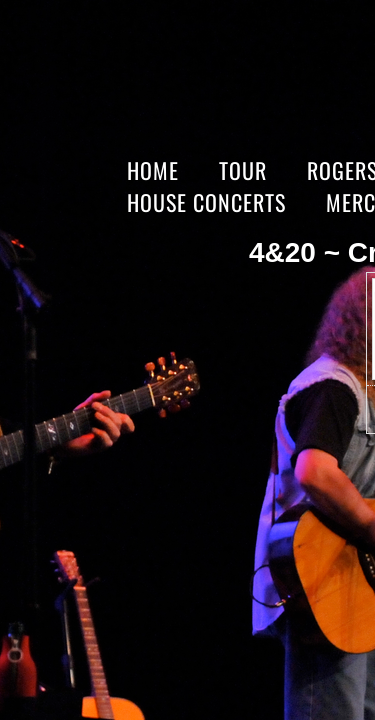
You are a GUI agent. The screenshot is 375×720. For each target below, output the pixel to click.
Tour (243, 170)
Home (153, 170)
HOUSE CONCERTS (206, 202)
